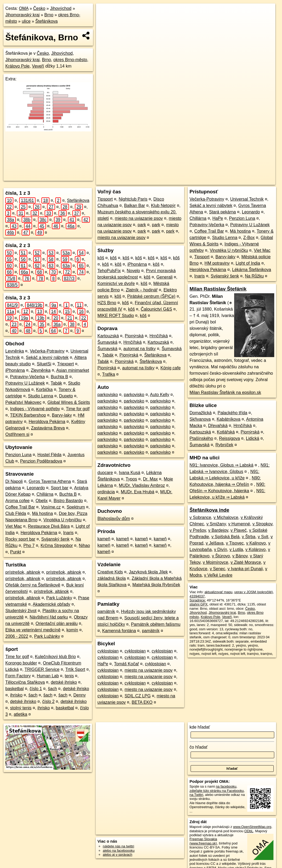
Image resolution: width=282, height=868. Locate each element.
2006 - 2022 (17, 636)
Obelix (42, 501)
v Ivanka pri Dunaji (245, 569)
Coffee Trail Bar (20, 507)
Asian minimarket (73, 370)
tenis (69, 676)
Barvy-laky (62, 415)
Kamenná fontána (119, 631)
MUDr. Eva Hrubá (138, 492)
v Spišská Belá (225, 537)
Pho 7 (29, 546)
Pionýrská (134, 336)
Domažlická (201, 413)
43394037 (197, 596)
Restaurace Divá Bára (49, 526)
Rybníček (224, 445)
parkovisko (108, 395)
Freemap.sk (209, 181)
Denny (79, 695)
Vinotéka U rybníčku (62, 520)
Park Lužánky (59, 598)
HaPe (103, 664)
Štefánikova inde (209, 510)
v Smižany (216, 524)
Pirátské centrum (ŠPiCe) (151, 296)
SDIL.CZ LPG (138, 696)
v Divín (221, 550)
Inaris (68, 533)
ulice (26, 21)
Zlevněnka (41, 370)
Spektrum (76, 507)
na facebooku (226, 786)
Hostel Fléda (49, 455)
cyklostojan (108, 651)
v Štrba (249, 537)
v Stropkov (262, 524)
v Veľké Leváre (218, 575)
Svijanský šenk (55, 539)
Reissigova (229, 438)
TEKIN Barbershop (28, 415)
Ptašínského (201, 438)
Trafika (109, 374)
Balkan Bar (134, 206)
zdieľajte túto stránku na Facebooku (217, 791)
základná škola (112, 578)
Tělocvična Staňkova (25, 682)
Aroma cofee (18, 501)
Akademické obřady (51, 604)
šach (52, 689)
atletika (20, 714)
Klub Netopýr (163, 206)
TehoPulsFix (109, 271)
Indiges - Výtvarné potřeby (35, 409)
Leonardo (36, 488)
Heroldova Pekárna (47, 422)
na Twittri (196, 795)
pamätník (106, 611)
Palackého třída (232, 413)
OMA (24, 8)
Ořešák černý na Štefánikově (33, 585)
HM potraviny (217, 263)
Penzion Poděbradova (41, 461)
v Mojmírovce (216, 562)
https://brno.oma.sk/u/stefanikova (250, 181)
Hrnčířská (159, 336)
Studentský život (21, 611)
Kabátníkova (228, 419)
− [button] (105, 21)
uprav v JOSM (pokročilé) (254, 592)
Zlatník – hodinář (142, 290)
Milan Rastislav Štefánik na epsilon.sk (225, 392)
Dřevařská (218, 426)
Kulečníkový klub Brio (55, 657)
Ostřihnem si (17, 434)
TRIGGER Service (42, 669)
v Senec (218, 569)
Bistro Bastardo (68, 501)
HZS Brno (107, 303)
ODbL (249, 831)
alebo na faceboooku (119, 851)
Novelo (133, 271)
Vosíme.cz (51, 507)
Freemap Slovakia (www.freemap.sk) (203, 841)
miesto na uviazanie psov (139, 218)
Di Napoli (14, 481)
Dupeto (66, 396)
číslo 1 (36, 689)
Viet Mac (14, 526)
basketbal (15, 689)
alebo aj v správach (118, 855)
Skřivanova (200, 419)
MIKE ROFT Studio (116, 316)
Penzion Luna (18, 455)
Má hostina (43, 513)
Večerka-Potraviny (47, 351)
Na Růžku (254, 276)
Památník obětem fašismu (156, 624)
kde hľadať (200, 727)
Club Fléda (16, 513)
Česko (39, 8)
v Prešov (198, 530)
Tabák (57, 383)
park (142, 225)
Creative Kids (110, 572)
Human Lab (48, 676)
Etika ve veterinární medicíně (33, 630)
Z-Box (249, 238)
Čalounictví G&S (156, 309)
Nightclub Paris (133, 199)
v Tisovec (235, 543)
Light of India (248, 263)
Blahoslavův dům (114, 519)
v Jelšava (215, 543)
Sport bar (60, 488)
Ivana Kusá (130, 473)
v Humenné (239, 524)
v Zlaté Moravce (246, 562)
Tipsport (105, 199)
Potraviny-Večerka (28, 377)
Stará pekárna (223, 212)
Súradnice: (198, 600)
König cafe (171, 368)
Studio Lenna (41, 396)
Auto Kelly (160, 395)
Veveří (38, 66)
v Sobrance (200, 517)
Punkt (16, 552)
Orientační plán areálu (57, 623)
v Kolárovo (256, 550)
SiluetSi (44, 364)
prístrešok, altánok (23, 572)
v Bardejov (218, 530)
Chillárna (45, 494)
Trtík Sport (75, 669)
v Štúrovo (221, 556)
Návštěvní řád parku (49, 617)
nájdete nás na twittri (119, 846)
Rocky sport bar (20, 539)
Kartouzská (108, 336)
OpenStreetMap (182, 181)
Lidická (253, 438)
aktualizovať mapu (218, 592)
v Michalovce (226, 517)
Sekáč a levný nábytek (47, 357)
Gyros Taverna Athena (50, 481)
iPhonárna (15, 370)
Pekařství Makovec (23, 402)
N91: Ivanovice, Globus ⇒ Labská (221, 465)
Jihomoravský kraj (22, 15)
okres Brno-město (70, 60)
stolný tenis (21, 708)
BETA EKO (142, 702)
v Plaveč (238, 530)
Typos (131, 479)
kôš (101, 258)
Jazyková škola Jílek (148, 572)
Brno (49, 15)
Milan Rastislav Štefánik (218, 289)
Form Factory (18, 676)
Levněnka (15, 351)
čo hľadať (199, 747)
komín (72, 630)
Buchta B (59, 377)
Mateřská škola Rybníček (156, 585)
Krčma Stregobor (57, 546)
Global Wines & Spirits (69, 402)
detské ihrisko (64, 682)
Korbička (44, 390)
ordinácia (106, 492)
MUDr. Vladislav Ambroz (142, 485)
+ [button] (105, 13)
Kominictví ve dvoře (116, 284)
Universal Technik (247, 199)
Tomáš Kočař (127, 664)
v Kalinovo (256, 543)
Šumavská (108, 342)
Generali (164, 277)
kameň (104, 539)
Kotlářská (226, 432)
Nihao (84, 546)
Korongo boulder (21, 663)
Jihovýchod (61, 8)
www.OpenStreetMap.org (252, 827)
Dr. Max (150, 479)
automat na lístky (139, 349)
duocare (105, 473)
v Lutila (236, 550)
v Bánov (240, 556)
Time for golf (78, 409)
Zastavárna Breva (48, 428)
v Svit (263, 537)
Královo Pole (18, 66)
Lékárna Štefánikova (252, 270)
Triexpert (66, 364)
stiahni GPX (199, 604)
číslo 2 (48, 701)
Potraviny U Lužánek (25, 383)
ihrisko (16, 695)
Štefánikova (47, 21)
